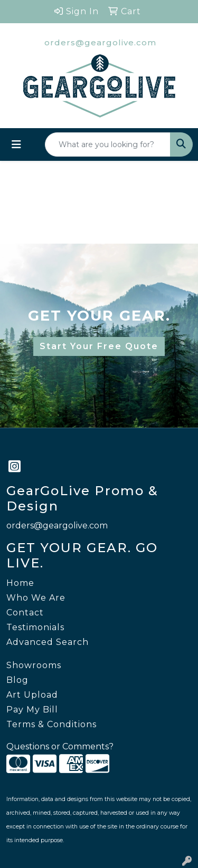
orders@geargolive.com (100, 42)
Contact (25, 613)
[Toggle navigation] (16, 144)
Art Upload (32, 695)
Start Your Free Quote (99, 346)
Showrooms (34, 665)
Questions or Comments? (60, 746)
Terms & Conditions (51, 724)
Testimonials (35, 627)
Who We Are (36, 598)
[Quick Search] (108, 144)
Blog (17, 680)
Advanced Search (48, 642)
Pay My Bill (32, 710)
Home (20, 583)
